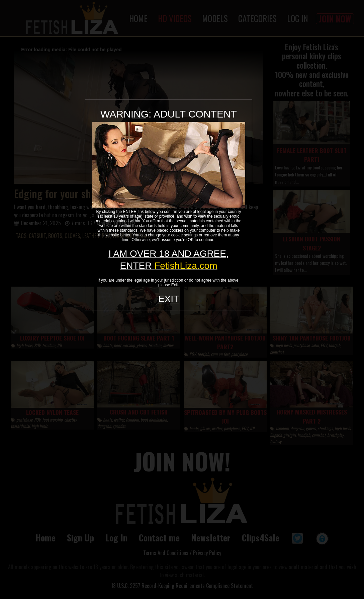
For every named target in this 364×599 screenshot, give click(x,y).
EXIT (169, 299)
